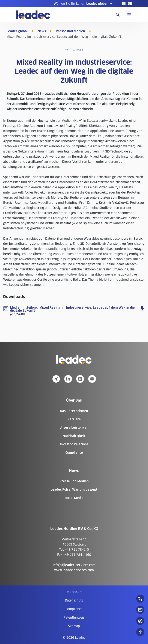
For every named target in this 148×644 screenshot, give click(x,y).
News (42, 31)
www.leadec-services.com (74, 570)
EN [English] (124, 4)
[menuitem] (124, 4)
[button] (84, 4)
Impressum (74, 592)
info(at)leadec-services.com (74, 565)
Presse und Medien (70, 31)
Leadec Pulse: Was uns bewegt (74, 490)
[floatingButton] (140, 599)
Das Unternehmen (74, 411)
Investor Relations (74, 444)
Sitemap (74, 626)
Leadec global (17, 31)
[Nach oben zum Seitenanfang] (140, 632)
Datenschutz (74, 600)
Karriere (74, 419)
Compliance (74, 453)
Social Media (74, 498)
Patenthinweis (74, 618)
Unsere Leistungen (74, 428)
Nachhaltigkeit (74, 436)
